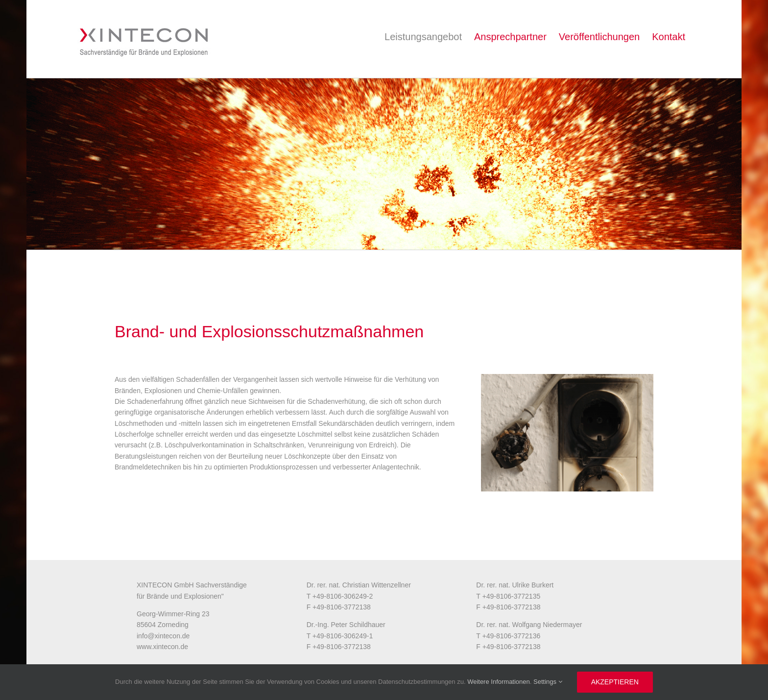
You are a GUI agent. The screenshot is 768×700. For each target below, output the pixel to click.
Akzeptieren (615, 682)
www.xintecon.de (162, 647)
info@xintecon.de (163, 636)
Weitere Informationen (499, 682)
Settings (548, 682)
